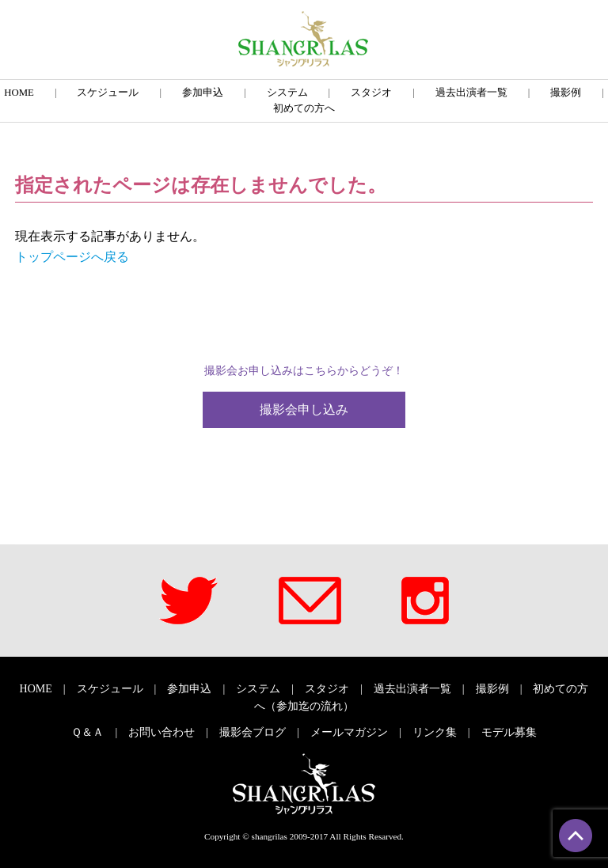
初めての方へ (304, 108)
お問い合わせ (161, 732)
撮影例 (566, 93)
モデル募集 (509, 732)
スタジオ (371, 93)
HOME (19, 93)
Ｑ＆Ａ (87, 732)
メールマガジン (349, 732)
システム (287, 93)
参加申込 (203, 93)
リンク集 (435, 732)
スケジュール (108, 93)
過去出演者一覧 (471, 93)
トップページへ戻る (72, 257)
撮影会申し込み (304, 409)
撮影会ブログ (253, 732)
